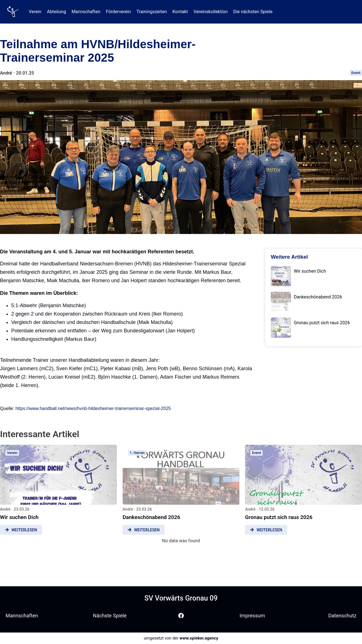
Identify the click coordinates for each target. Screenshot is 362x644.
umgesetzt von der (181, 638)
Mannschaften (22, 616)
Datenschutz (342, 616)
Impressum (252, 616)
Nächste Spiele (110, 616)
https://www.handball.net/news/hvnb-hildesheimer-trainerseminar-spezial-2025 (93, 408)
